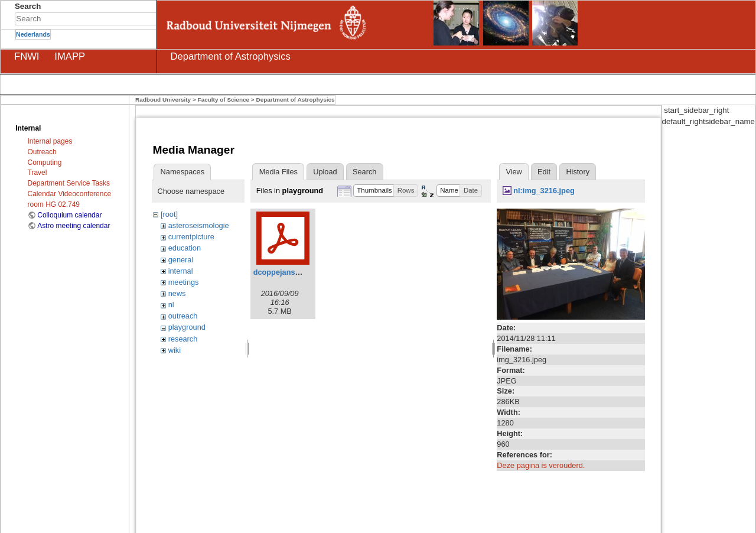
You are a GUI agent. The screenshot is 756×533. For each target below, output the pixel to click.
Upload (325, 172)
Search (150, 19)
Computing (45, 162)
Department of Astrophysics (295, 100)
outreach (183, 316)
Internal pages (50, 141)
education (185, 248)
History (578, 172)
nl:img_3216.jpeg (544, 191)
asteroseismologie (199, 225)
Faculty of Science (224, 100)
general (181, 260)
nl (171, 305)
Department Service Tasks (69, 183)
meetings (184, 282)
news (177, 293)
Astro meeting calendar (74, 226)
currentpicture (191, 237)
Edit (544, 172)
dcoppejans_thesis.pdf (294, 272)
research (183, 339)
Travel (38, 173)
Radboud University (163, 100)
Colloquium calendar (69, 215)
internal (181, 271)
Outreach (42, 152)
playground (187, 327)
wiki (175, 350)
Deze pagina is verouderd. (541, 465)
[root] (169, 214)
